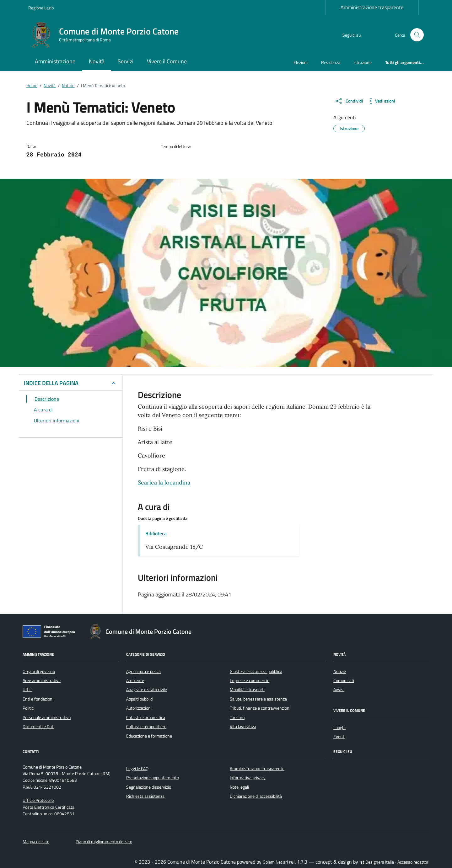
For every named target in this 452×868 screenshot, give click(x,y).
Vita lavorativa (243, 727)
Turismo (237, 717)
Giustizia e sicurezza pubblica (256, 671)
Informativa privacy (248, 778)
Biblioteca (156, 533)
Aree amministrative (42, 680)
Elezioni (301, 62)
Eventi (339, 737)
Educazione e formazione (149, 736)
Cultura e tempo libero (146, 727)
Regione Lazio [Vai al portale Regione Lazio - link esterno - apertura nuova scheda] (41, 8)
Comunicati (344, 680)
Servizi (126, 61)
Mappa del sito (36, 842)
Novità (97, 61)
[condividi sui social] (349, 101)
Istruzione (363, 62)
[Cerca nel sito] (417, 35)
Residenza (331, 62)
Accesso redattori (413, 862)
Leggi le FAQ (137, 769)
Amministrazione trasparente (372, 7)
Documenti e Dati (38, 727)
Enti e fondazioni (38, 699)
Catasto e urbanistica (146, 717)
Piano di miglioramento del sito (104, 842)
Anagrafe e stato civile (147, 690)
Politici (29, 708)
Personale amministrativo (47, 717)
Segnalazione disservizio (149, 787)
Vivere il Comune (167, 61)
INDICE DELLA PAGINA (51, 383)
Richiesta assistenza (145, 796)
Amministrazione (55, 61)
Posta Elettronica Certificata (48, 807)
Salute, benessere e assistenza (258, 699)
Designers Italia (377, 862)
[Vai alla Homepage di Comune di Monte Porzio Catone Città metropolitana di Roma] (107, 35)
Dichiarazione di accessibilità (256, 796)
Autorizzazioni (139, 708)
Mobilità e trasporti (247, 690)
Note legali (239, 787)
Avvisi (339, 690)
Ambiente (135, 680)
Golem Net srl (275, 862)
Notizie (340, 671)
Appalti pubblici (140, 699)
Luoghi (339, 728)
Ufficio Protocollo (38, 800)
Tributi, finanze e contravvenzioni (260, 708)
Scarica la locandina (164, 482)
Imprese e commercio (250, 680)
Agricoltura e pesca (143, 671)
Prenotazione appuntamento (153, 778)
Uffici (27, 690)
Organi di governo (39, 671)
